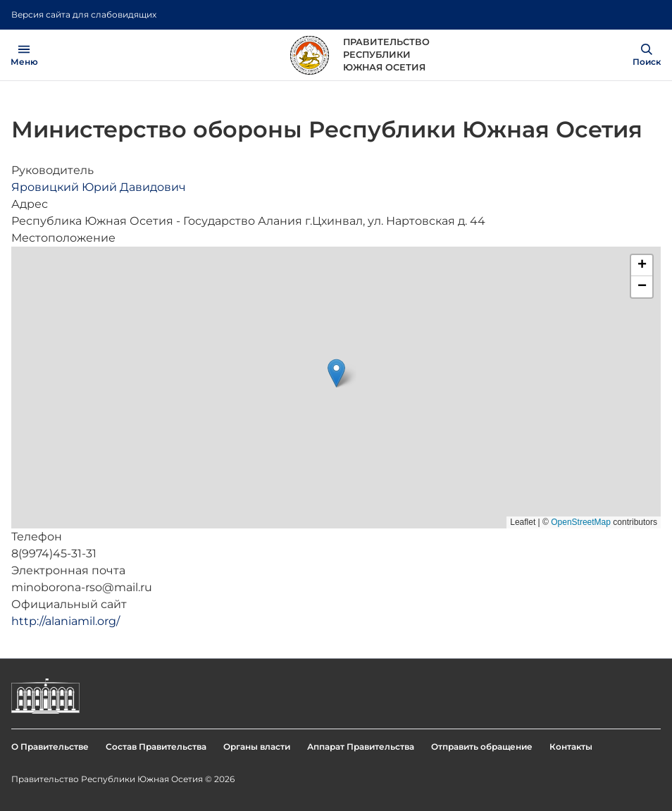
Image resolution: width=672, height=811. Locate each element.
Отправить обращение (482, 747)
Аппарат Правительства (361, 747)
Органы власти (257, 747)
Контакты (571, 747)
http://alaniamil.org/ (66, 621)
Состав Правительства (156, 747)
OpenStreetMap (581, 522)
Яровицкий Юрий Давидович (99, 187)
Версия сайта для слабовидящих (84, 14)
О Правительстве (50, 747)
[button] (336, 373)
